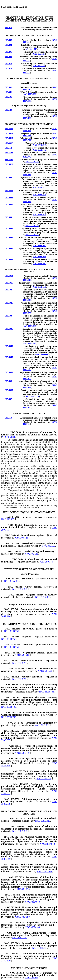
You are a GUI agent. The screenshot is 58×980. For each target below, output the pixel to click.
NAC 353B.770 (40, 150)
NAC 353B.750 (11, 631)
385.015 (9, 28)
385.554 (9, 217)
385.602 (9, 290)
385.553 (9, 177)
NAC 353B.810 (32, 226)
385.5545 (9, 237)
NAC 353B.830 (40, 264)
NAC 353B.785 (47, 692)
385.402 (9, 40)
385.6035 (9, 329)
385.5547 (9, 248)
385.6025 (9, 303)
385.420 (9, 68)
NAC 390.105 (8, 519)
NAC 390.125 (39, 54)
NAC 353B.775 (45, 671)
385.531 (9, 92)
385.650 (9, 418)
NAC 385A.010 (12, 581)
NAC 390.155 (46, 562)
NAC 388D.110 (20, 938)
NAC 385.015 (32, 978)
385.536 (9, 97)
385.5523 (9, 153)
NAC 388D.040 (47, 844)
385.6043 (9, 346)
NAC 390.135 (49, 546)
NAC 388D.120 (32, 396)
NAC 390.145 (39, 66)
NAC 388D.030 (40, 287)
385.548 (9, 110)
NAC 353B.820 (40, 246)
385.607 (9, 399)
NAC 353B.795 (40, 195)
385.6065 (9, 390)
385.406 (9, 52)
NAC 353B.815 (32, 235)
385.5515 (9, 138)
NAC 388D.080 (42, 354)
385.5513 (9, 133)
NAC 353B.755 (9, 639)
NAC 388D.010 (43, 821)
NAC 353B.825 (40, 257)
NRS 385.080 (8, 437)
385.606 (9, 381)
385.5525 (9, 160)
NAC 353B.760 (11, 647)
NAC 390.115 (31, 49)
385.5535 (9, 197)
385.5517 (9, 143)
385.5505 (9, 129)
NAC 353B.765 (40, 145)
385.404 (9, 45)
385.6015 (9, 283)
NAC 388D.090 (22, 917)
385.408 (9, 57)
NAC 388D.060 (29, 326)
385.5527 (9, 164)
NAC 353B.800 (42, 725)
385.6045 (9, 357)
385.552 (9, 148)
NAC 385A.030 (43, 597)
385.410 (9, 64)
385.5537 (9, 204)
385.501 (9, 87)
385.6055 (9, 372)
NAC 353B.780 (32, 162)
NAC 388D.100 (32, 927)
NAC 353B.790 (40, 188)
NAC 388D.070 (29, 343)
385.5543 (9, 228)
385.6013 (9, 276)
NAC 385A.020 (29, 94)
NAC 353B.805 (40, 215)
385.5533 (9, 191)
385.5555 (9, 259)
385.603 (9, 316)
